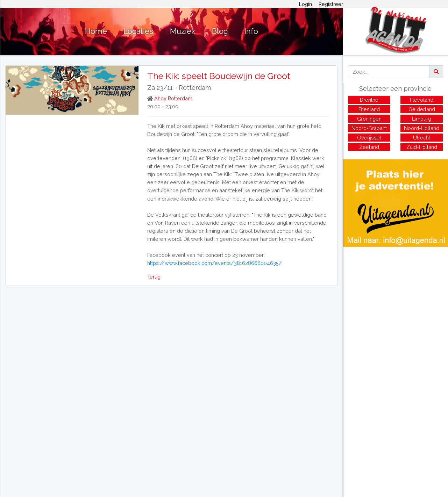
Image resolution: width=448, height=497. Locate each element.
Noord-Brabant (369, 128)
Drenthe (369, 100)
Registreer (331, 4)
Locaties (138, 31)
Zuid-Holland (422, 147)
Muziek (183, 31)
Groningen (369, 119)
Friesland (369, 109)
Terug (154, 277)
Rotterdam (195, 88)
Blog (220, 31)
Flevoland (422, 100)
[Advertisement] (396, 296)
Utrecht (422, 138)
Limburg (422, 119)
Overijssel (369, 138)
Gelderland (422, 109)
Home (96, 31)
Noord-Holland (422, 128)
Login (305, 4)
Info (251, 31)
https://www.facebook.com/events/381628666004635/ (215, 263)
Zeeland (369, 147)
